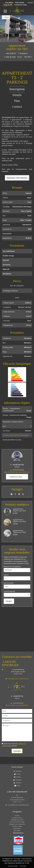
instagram (18, 780)
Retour (7, 17)
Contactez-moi (16, 477)
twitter (18, 774)
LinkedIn (23, 494)
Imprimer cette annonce (17, 178)
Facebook (15, 494)
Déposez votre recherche (17, 824)
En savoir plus (13, 866)
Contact (17, 107)
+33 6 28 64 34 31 (18, 470)
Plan (17, 101)
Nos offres (9, 3)
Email (18, 786)
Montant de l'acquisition (12, 567)
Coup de (7, 5)
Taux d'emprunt (9, 591)
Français (30, 2)
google (18, 777)
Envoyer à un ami (12, 494)
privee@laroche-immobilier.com (18, 472)
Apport (6, 575)
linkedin (18, 783)
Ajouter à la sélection (33, 44)
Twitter (19, 494)
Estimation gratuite (17, 820)
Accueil (17, 816)
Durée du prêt (9, 583)
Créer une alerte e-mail (17, 822)
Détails (17, 95)
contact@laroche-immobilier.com (18, 679)
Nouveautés (20, 3)
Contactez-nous (20, 5)
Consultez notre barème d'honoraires (16, 435)
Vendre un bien (17, 826)
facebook (18, 771)
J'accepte (23, 866)
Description (17, 89)
